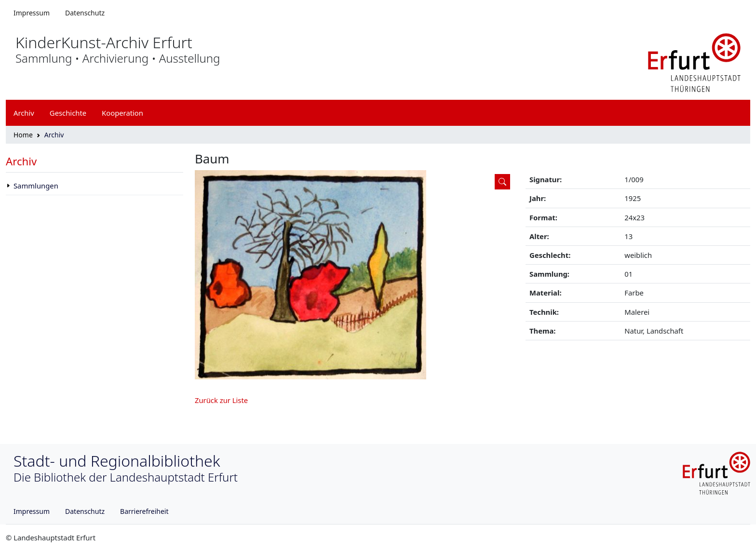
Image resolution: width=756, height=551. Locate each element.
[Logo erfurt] (694, 62)
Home (23, 135)
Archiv (21, 161)
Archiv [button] (24, 113)
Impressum (32, 13)
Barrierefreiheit (144, 511)
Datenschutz (85, 13)
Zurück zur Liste (221, 400)
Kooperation (122, 113)
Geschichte (68, 113)
